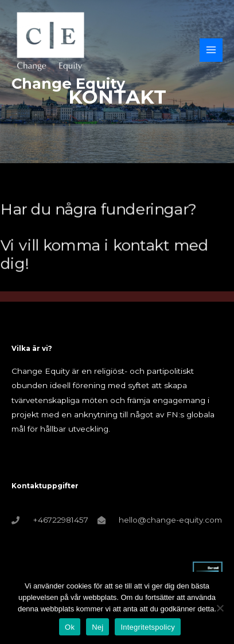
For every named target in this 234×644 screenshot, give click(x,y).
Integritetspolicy (148, 627)
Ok (70, 627)
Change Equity (68, 83)
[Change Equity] (50, 42)
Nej (97, 627)
